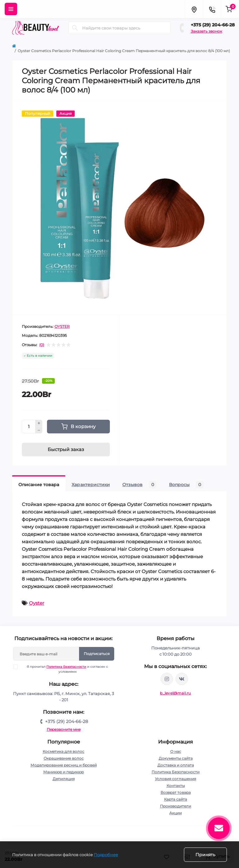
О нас (176, 751)
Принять (205, 855)
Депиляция (64, 779)
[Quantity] (29, 427)
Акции (176, 813)
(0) (42, 345)
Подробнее (106, 855)
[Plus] (39, 423)
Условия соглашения (176, 779)
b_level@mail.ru (176, 693)
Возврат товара (176, 792)
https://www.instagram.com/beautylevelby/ (167, 679)
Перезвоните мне (64, 729)
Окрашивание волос (64, 758)
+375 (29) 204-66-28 (213, 25)
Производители (176, 806)
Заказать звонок (206, 31)
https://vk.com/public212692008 (182, 679)
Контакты (176, 786)
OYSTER (62, 326)
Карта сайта (176, 799)
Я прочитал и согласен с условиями (65, 669)
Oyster (37, 603)
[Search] (75, 28)
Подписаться (97, 654)
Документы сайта (176, 758)
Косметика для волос (63, 751)
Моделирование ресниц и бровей (64, 765)
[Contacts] (212, 9)
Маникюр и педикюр (63, 772)
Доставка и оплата (176, 765)
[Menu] (11, 9)
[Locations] (194, 9)
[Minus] (39, 430)
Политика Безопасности (66, 667)
